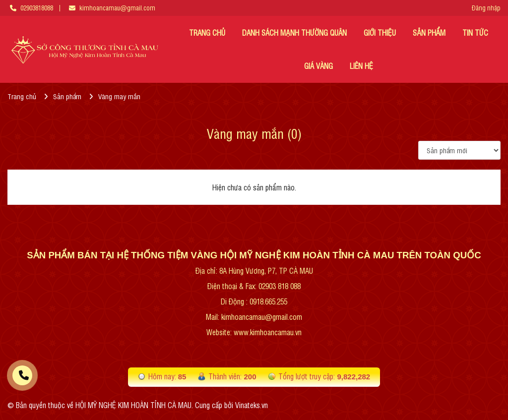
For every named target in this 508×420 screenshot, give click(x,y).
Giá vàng (318, 66)
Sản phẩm (429, 32)
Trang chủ (22, 96)
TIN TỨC (475, 32)
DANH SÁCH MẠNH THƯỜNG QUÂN (294, 32)
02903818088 (37, 8)
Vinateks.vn (252, 405)
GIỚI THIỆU (380, 32)
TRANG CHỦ (207, 32)
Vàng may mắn (119, 96)
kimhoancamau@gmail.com (117, 8)
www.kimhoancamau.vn (268, 332)
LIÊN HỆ (361, 66)
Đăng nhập (486, 8)
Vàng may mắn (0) (254, 133)
